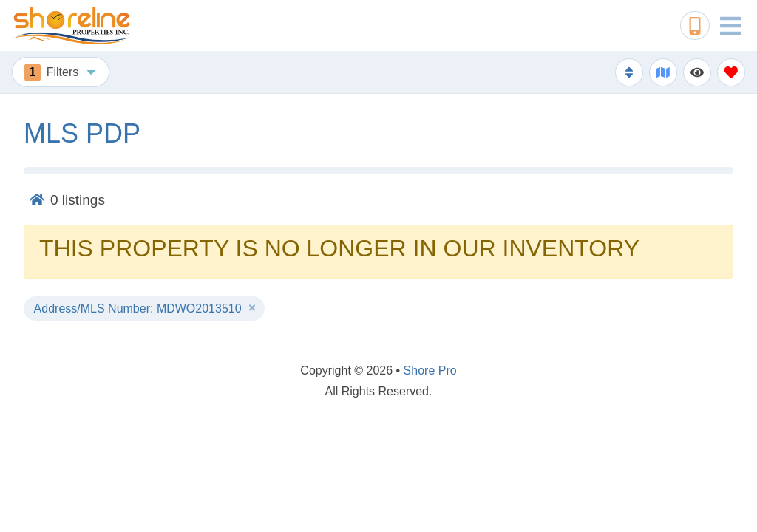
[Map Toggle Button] (663, 72)
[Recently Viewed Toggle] (697, 72)
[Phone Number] (695, 26)
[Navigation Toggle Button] (730, 26)
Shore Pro (430, 371)
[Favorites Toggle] (731, 72)
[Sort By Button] (629, 72)
